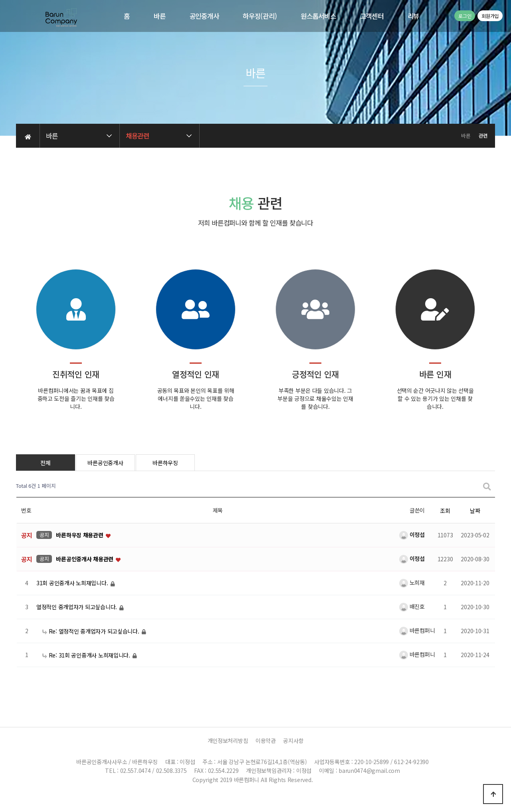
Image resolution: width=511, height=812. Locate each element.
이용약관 (266, 741)
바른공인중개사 (105, 463)
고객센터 (372, 16)
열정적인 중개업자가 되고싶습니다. (77, 607)
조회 (445, 511)
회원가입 (490, 16)
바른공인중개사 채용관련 (85, 559)
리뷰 (413, 16)
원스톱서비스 (318, 16)
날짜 (475, 511)
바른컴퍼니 (417, 630)
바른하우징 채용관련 (80, 535)
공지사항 (293, 741)
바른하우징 (165, 463)
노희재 (412, 582)
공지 (44, 535)
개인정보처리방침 (228, 741)
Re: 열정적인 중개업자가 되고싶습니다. (91, 631)
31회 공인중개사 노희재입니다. (73, 583)
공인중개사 (204, 16)
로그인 (465, 16)
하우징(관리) (260, 16)
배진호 (412, 606)
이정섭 (412, 535)
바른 (159, 16)
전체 (45, 463)
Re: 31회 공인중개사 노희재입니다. (87, 655)
